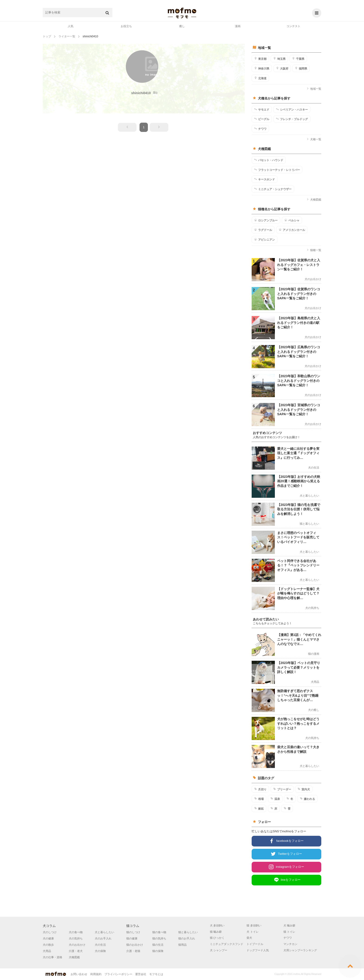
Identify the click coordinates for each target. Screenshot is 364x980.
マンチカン (290, 944)
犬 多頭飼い (217, 926)
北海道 (260, 78)
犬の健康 (48, 939)
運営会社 (141, 974)
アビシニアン (265, 239)
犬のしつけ (50, 932)
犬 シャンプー (219, 950)
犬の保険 (100, 951)
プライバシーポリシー (118, 974)
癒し (182, 26)
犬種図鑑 (314, 200)
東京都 (260, 59)
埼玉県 (279, 59)
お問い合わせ (79, 974)
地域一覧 (314, 89)
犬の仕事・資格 (52, 957)
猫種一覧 (314, 250)
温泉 (275, 799)
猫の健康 (132, 939)
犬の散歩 (48, 945)
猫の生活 (158, 945)
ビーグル (262, 119)
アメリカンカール (292, 230)
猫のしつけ (133, 932)
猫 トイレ (289, 932)
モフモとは (156, 974)
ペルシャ (292, 220)
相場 (259, 799)
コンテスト (293, 26)
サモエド (262, 109)
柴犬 (249, 938)
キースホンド (265, 179)
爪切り (260, 789)
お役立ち (126, 26)
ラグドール (263, 230)
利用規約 (96, 974)
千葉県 (298, 59)
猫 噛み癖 (216, 932)
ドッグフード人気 (258, 950)
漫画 (238, 26)
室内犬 (304, 789)
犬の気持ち (76, 939)
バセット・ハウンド (269, 160)
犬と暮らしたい (104, 932)
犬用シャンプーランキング (300, 950)
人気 (71, 26)
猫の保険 (158, 951)
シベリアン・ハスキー (292, 109)
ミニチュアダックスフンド (227, 944)
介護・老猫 (133, 951)
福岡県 (301, 68)
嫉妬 (259, 808)
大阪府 (282, 68)
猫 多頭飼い (254, 926)
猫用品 (182, 945)
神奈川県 (262, 68)
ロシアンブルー (266, 220)
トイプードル (255, 944)
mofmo (182, 13)
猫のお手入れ (187, 939)
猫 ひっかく (217, 938)
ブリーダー (282, 789)
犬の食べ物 (76, 932)
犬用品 (47, 951)
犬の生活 (100, 945)
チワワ (260, 129)
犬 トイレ (252, 932)
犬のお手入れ (103, 939)
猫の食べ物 (159, 932)
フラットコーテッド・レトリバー (277, 170)
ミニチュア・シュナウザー (273, 189)
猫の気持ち (159, 939)
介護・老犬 (76, 951)
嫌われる (307, 799)
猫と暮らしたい (188, 932)
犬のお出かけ (77, 945)
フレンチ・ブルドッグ (292, 119)
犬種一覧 (314, 139)
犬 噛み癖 (289, 926)
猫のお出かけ (135, 945)
